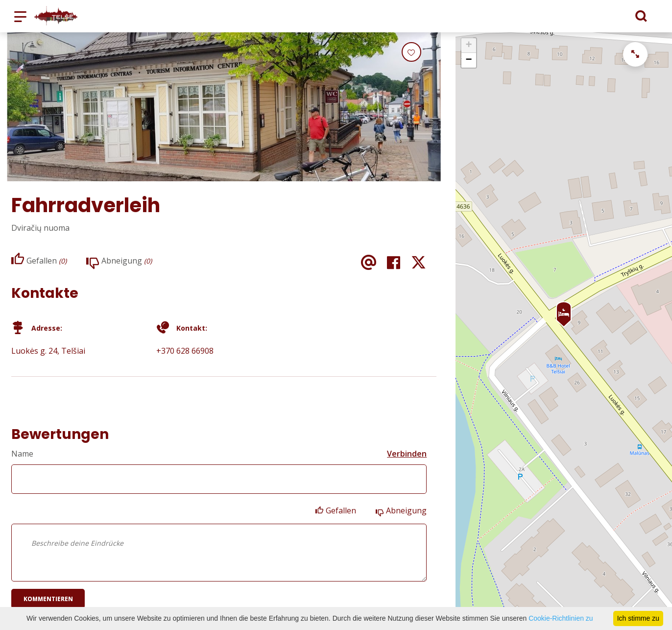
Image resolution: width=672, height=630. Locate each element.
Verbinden (407, 454)
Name (22, 454)
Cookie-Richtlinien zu (561, 618)
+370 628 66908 (185, 351)
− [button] (469, 60)
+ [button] (469, 46)
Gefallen (341, 510)
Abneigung (406, 510)
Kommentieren (48, 599)
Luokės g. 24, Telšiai (48, 351)
